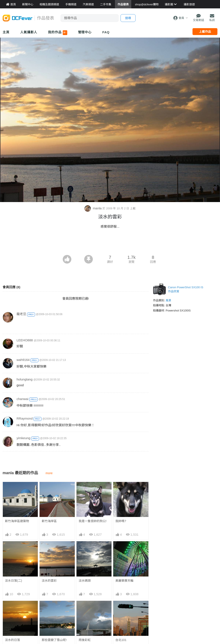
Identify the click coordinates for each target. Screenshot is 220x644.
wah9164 (23, 360)
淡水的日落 (12, 640)
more (49, 473)
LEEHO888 (25, 340)
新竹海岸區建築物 (17, 521)
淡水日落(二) (13, 581)
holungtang (24, 379)
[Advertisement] (110, 243)
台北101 (121, 640)
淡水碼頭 (85, 581)
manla (93, 208)
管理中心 (85, 32)
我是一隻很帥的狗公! (93, 521)
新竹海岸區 (49, 521)
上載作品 (205, 32)
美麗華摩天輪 (124, 581)
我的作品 (57, 33)
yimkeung (23, 438)
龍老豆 (21, 314)
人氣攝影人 (29, 32)
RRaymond (25, 418)
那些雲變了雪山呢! (54, 640)
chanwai (22, 399)
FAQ (106, 32)
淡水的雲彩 (49, 581)
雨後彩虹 (85, 640)
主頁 (6, 32)
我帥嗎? (121, 521)
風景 (168, 300)
